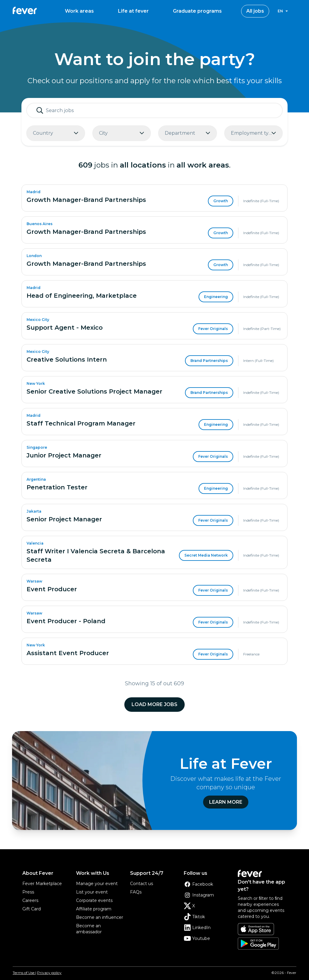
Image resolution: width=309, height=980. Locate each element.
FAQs (136, 892)
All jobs (255, 11)
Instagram (199, 895)
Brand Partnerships (209, 361)
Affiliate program (94, 909)
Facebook (198, 884)
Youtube (197, 938)
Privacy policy (49, 973)
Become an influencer (100, 917)
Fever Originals (213, 329)
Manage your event (97, 884)
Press (28, 892)
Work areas (79, 11)
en (280, 11)
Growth (221, 201)
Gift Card (32, 909)
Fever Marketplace (42, 884)
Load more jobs (154, 704)
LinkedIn (197, 928)
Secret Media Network (206, 555)
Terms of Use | (24, 973)
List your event (92, 892)
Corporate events (94, 900)
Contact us (142, 884)
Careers (30, 900)
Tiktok (194, 917)
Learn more (226, 802)
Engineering (216, 297)
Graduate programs (197, 11)
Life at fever (133, 11)
